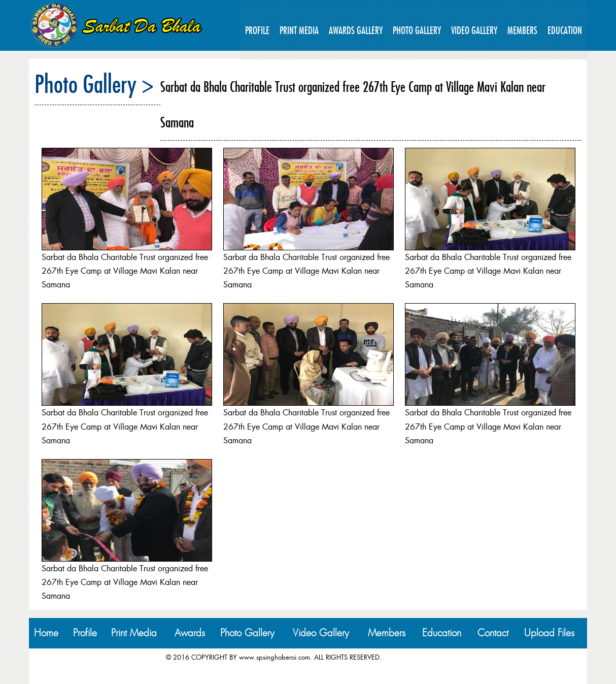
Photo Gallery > (94, 84)
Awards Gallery (356, 30)
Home (46, 633)
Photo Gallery (417, 30)
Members (522, 30)
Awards (190, 633)
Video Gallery (474, 30)
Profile (257, 30)
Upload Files (549, 633)
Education (565, 30)
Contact (493, 633)
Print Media (299, 30)
